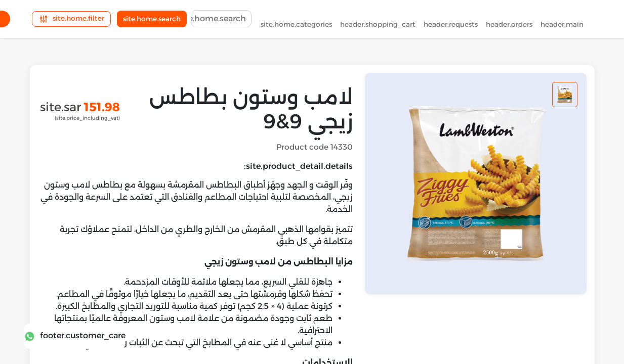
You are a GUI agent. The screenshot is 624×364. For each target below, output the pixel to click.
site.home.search (152, 21)
